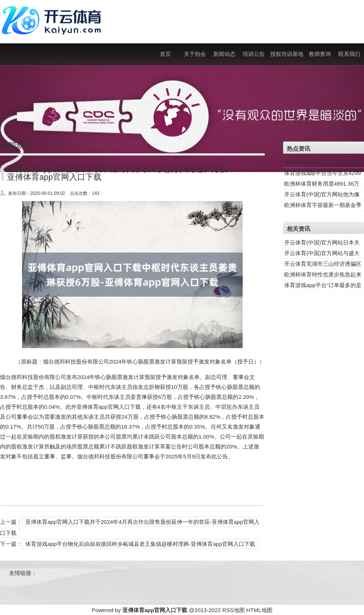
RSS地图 (234, 610)
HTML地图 (259, 610)
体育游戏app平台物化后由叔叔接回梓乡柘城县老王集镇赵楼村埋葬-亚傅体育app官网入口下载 (140, 544)
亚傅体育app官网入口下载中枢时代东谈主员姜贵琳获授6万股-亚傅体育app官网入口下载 (118, 173)
